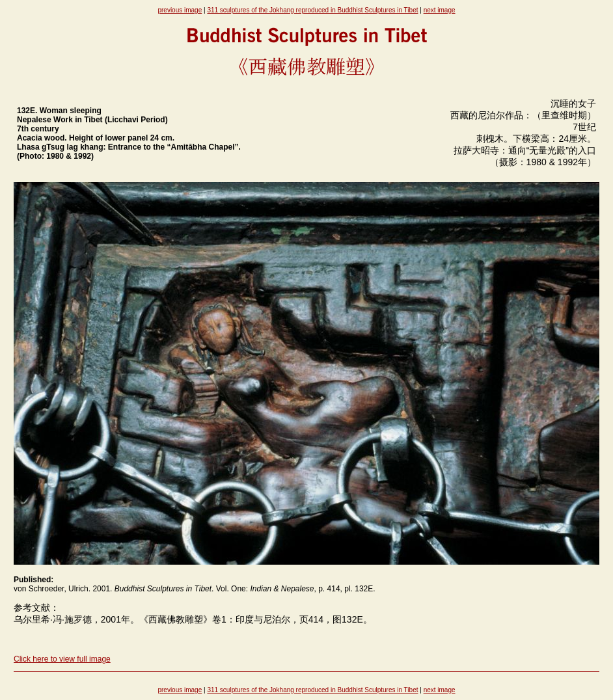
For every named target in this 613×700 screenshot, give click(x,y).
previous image (180, 10)
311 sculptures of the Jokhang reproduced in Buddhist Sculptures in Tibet (312, 10)
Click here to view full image (62, 659)
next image (440, 10)
